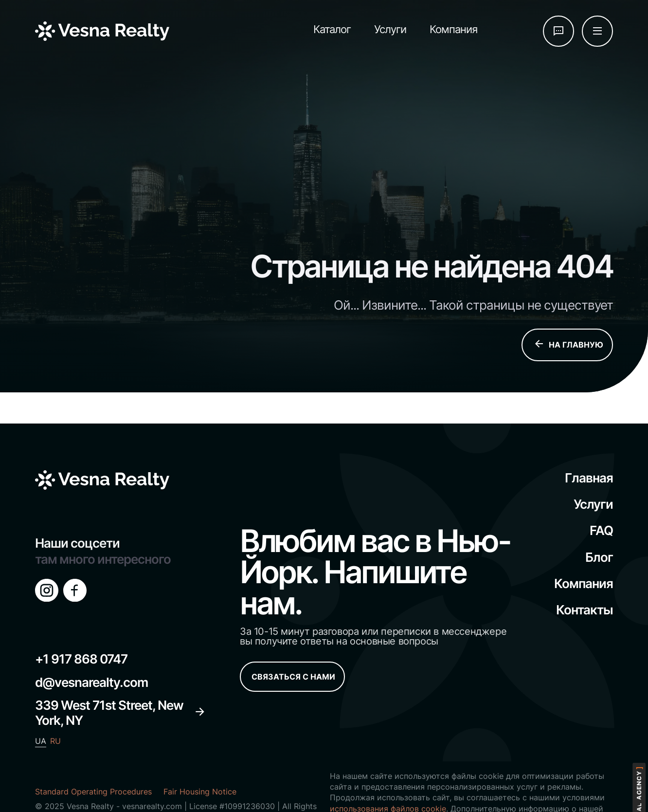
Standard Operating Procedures (93, 792)
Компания (453, 29)
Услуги (390, 29)
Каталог (332, 29)
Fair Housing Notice (200, 792)
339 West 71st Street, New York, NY (120, 713)
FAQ (601, 530)
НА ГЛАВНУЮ (568, 345)
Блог (599, 557)
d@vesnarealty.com (91, 682)
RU (55, 741)
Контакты (585, 610)
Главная (589, 478)
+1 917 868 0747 (81, 659)
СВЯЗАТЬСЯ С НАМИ (293, 677)
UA (41, 741)
